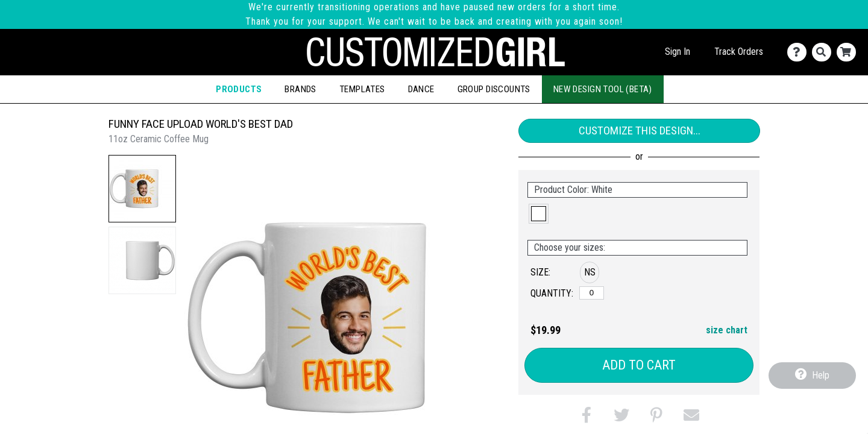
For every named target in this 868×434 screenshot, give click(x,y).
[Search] (824, 52)
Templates (362, 89)
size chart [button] (727, 330)
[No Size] (592, 293)
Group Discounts (494, 89)
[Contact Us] (800, 52)
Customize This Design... (640, 131)
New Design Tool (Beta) (603, 89)
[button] (142, 189)
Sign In (678, 52)
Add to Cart (639, 365)
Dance (421, 89)
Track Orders (739, 52)
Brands (300, 89)
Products (239, 89)
